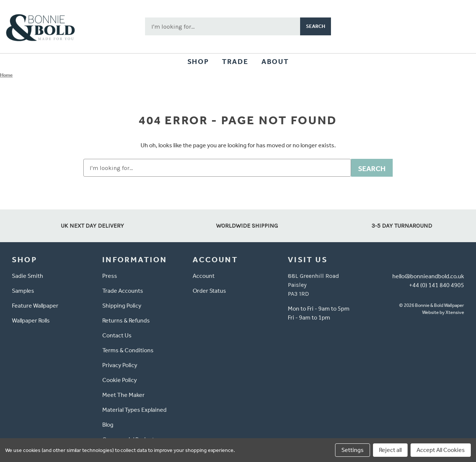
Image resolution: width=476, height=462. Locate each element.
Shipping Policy (122, 306)
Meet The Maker (123, 395)
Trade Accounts (123, 291)
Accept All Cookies (441, 450)
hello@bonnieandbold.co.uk (428, 276)
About (275, 62)
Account (204, 276)
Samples (23, 291)
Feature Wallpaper (35, 306)
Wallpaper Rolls (31, 320)
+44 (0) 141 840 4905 (437, 285)
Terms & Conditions (128, 350)
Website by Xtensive (443, 312)
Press (110, 276)
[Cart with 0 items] (460, 26)
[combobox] (223, 26)
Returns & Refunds (126, 320)
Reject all (390, 450)
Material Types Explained (134, 410)
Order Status (209, 291)
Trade (235, 62)
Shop (198, 62)
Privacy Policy (120, 365)
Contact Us (117, 335)
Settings (353, 450)
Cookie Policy (120, 380)
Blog (108, 425)
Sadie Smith (28, 276)
